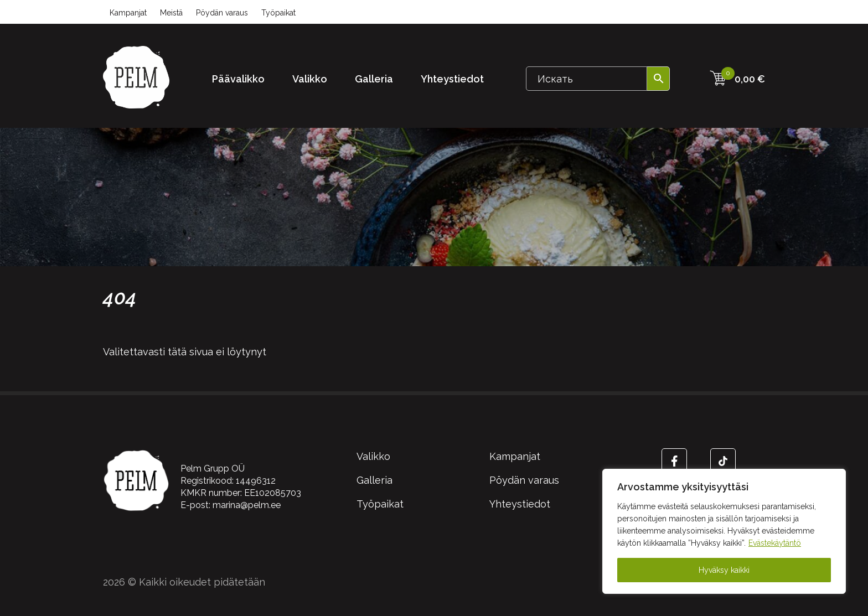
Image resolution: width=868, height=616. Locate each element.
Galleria (374, 79)
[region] (724, 531)
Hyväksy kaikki (724, 570)
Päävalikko (238, 79)
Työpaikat (278, 13)
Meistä (171, 13)
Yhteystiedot (452, 79)
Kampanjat (128, 13)
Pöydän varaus (222, 13)
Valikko (310, 79)
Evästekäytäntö (775, 543)
